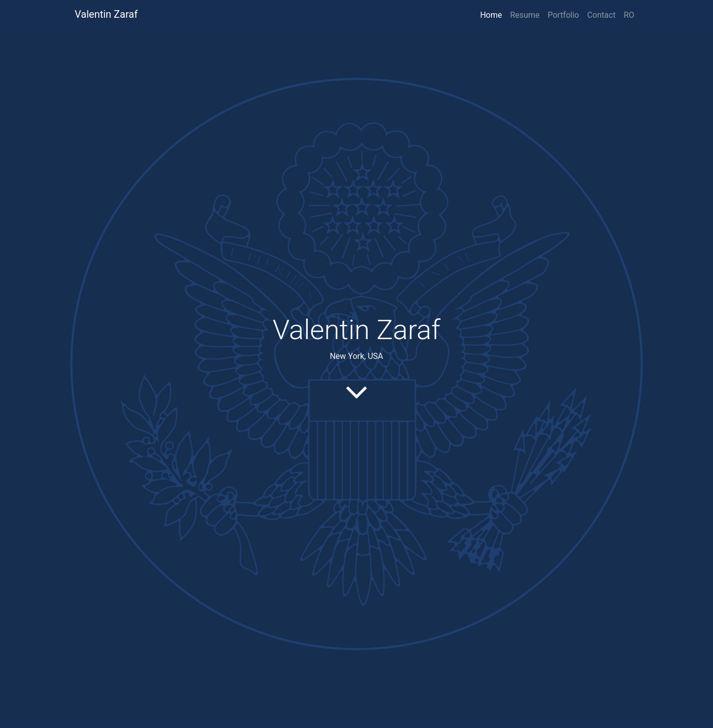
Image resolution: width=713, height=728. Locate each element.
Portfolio (563, 15)
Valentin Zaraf (106, 14)
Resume (525, 15)
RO (629, 15)
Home (491, 15)
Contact (601, 15)
